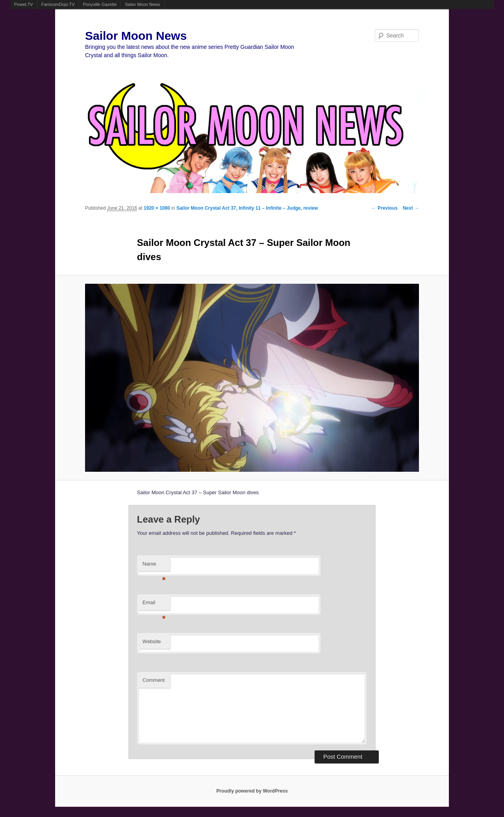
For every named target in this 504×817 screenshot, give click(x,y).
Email (154, 605)
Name (154, 566)
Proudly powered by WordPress (252, 791)
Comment (154, 680)
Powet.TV (24, 4)
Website (152, 641)
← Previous (385, 208)
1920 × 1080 (157, 208)
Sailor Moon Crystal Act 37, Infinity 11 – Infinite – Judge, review (247, 208)
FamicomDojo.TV (58, 4)
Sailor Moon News (142, 4)
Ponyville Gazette (100, 4)
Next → (411, 208)
